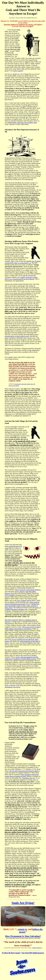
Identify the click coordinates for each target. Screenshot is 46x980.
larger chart (8, 608)
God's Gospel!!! (18, 71)
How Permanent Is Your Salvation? (23, 936)
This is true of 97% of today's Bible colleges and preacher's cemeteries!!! (23, 628)
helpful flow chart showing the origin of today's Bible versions (22, 605)
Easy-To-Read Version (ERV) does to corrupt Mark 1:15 (23, 262)
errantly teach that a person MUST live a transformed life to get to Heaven (21, 278)
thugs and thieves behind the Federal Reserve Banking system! (22, 775)
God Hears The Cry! (29, 778)
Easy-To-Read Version (24, 600)
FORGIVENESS (37, 948)
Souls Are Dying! (23, 903)
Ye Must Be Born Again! (11, 953)
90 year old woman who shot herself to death (24, 771)
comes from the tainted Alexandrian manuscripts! (22, 603)
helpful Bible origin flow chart (18, 123)
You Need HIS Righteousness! (33, 953)
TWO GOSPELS (10, 595)
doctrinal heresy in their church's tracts (17, 336)
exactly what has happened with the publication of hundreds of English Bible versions (21, 658)
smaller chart (32, 123)
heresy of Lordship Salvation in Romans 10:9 (23, 608)
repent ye (22, 929)
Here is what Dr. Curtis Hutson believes (28, 590)
